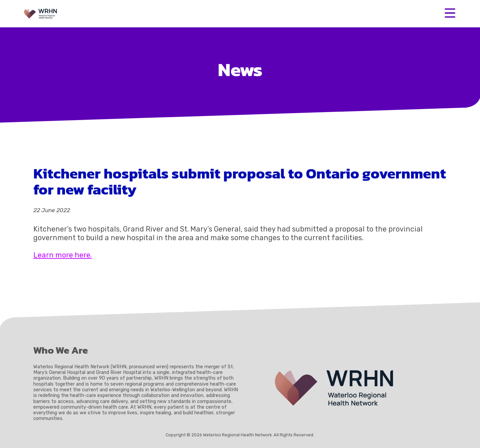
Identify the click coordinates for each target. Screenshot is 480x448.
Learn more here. (62, 255)
